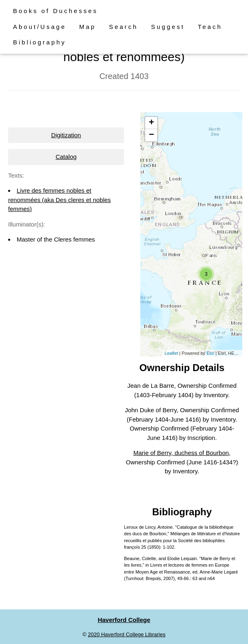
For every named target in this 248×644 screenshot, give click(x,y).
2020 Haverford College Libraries (127, 634)
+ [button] (151, 123)
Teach (210, 27)
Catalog (66, 157)
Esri (210, 353)
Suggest (168, 27)
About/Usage (40, 27)
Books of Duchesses (55, 11)
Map (88, 27)
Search (124, 27)
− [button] (151, 135)
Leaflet (171, 353)
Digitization (66, 135)
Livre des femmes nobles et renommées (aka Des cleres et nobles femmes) (60, 200)
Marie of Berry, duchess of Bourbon (181, 453)
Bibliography (40, 42)
